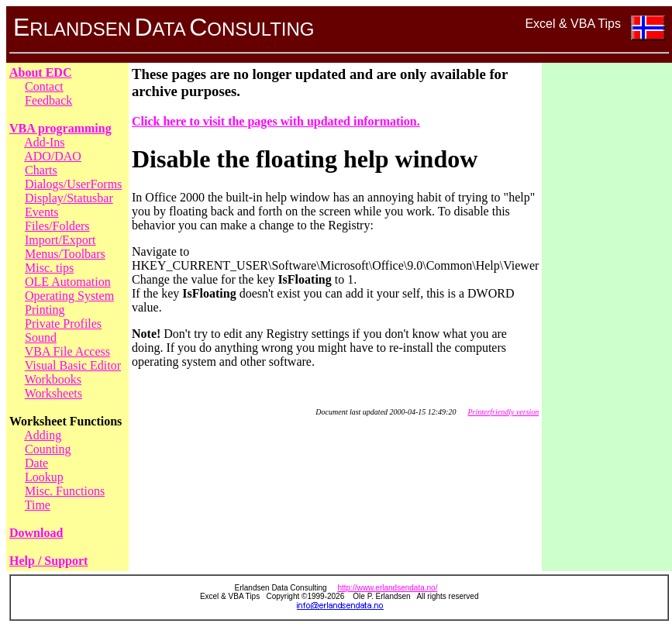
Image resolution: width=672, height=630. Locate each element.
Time (38, 505)
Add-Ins (44, 142)
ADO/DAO (53, 156)
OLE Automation (68, 282)
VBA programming (60, 128)
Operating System (69, 296)
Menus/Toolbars (65, 254)
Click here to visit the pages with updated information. (276, 121)
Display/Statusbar (69, 198)
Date (36, 463)
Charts (41, 170)
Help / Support (48, 561)
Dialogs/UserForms (73, 184)
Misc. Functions (65, 491)
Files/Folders (57, 226)
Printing (45, 310)
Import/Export (60, 240)
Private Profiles (63, 324)
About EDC (40, 72)
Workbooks (53, 379)
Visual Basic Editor (73, 365)
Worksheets (53, 393)
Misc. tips (49, 268)
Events (42, 212)
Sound (41, 337)
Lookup (44, 477)
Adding (43, 435)
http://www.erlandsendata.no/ (387, 588)
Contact (44, 86)
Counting (48, 449)
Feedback (48, 100)
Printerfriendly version (503, 412)
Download (36, 533)
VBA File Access (67, 351)
